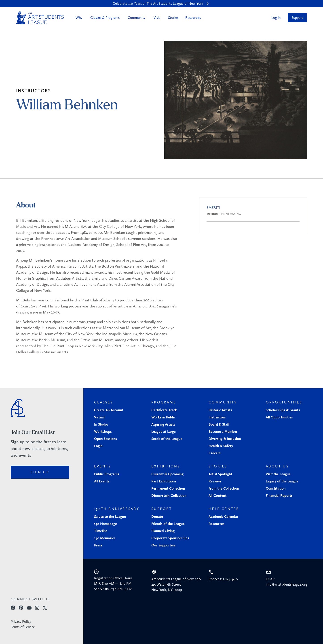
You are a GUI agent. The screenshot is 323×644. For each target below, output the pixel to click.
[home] (40, 18)
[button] (78, 18)
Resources (193, 18)
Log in (276, 18)
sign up (40, 472)
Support (297, 18)
